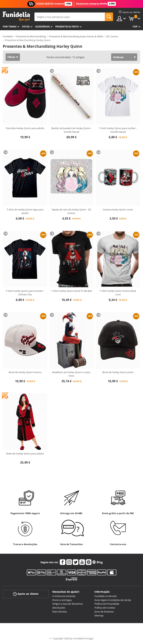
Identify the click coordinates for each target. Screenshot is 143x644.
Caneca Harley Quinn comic (118, 210)
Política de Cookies (105, 608)
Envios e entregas (62, 600)
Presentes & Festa (67, 26)
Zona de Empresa (104, 612)
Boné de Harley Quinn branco (25, 372)
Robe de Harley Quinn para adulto (25, 454)
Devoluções (59, 608)
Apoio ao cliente (26, 594)
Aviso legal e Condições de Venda (113, 600)
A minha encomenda (64, 596)
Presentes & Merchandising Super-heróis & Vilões (76, 36)
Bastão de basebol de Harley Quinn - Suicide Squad (71, 130)
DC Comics (112, 36)
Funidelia (8, 36)
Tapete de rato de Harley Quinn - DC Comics (71, 211)
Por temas (10, 26)
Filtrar (11, 57)
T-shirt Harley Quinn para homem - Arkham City (25, 293)
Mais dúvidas (60, 612)
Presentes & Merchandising (31, 36)
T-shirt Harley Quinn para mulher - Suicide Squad (118, 130)
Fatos (26, 26)
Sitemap (99, 615)
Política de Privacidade (107, 604)
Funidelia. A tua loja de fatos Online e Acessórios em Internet (16, 17)
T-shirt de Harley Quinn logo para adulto (25, 211)
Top (135, 26)
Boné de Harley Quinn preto (118, 372)
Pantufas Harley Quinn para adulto (25, 128)
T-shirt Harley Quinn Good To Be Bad (71, 291)
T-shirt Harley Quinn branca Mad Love (118, 293)
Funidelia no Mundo (106, 596)
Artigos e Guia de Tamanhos (68, 604)
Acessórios (42, 26)
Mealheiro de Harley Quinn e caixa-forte (71, 374)
